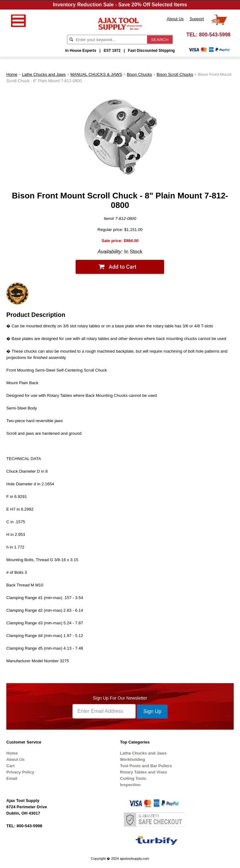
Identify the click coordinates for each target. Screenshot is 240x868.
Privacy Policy (20, 772)
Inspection (130, 785)
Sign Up (152, 711)
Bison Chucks (139, 74)
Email (12, 778)
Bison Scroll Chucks (175, 74)
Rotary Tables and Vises (144, 772)
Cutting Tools (133, 778)
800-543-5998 (215, 35)
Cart (10, 766)
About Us (15, 759)
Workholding (133, 759)
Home (12, 74)
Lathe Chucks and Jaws (44, 74)
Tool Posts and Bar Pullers (146, 766)
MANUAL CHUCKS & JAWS (96, 74)
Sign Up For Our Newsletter (120, 698)
